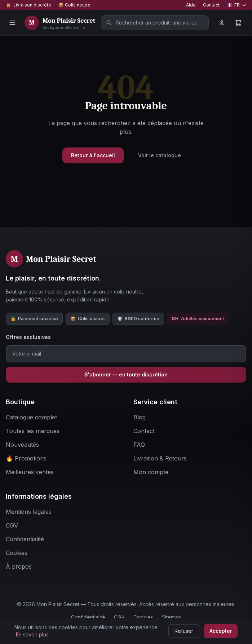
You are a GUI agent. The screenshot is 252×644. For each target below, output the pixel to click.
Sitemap (171, 617)
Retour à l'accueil (93, 155)
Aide (191, 5)
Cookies (143, 617)
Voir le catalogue (160, 155)
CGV (119, 617)
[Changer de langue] (236, 5)
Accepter (221, 631)
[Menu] (12, 23)
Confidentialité (88, 617)
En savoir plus (32, 634)
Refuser (184, 631)
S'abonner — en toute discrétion (126, 374)
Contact (211, 5)
